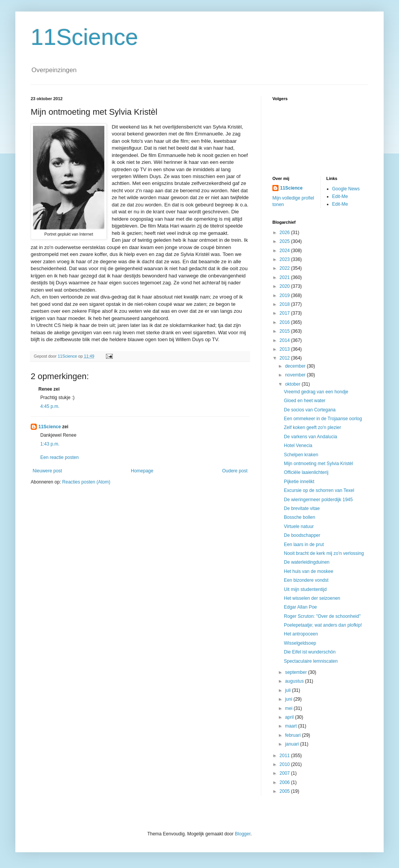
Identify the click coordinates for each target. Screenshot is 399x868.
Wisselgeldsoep (300, 643)
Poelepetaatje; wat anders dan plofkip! (323, 625)
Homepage (142, 471)
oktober (293, 384)
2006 (285, 782)
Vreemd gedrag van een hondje (316, 392)
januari (293, 744)
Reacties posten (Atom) (86, 482)
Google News (346, 189)
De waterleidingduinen (307, 562)
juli (289, 690)
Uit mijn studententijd (305, 589)
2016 (285, 322)
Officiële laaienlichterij (306, 472)
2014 (285, 340)
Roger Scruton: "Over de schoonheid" (322, 616)
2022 (285, 268)
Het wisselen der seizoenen (312, 598)
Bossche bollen (299, 517)
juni (289, 699)
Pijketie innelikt (299, 482)
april (290, 717)
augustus (295, 681)
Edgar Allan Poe (300, 607)
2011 (285, 756)
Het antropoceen (301, 634)
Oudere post (235, 471)
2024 (285, 251)
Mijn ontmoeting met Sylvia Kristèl (318, 464)
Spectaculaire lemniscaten (311, 661)
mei (289, 708)
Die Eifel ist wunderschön (310, 652)
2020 (285, 286)
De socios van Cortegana (310, 410)
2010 (285, 764)
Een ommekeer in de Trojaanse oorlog (323, 419)
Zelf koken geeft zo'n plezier (312, 427)
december (296, 366)
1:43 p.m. (50, 444)
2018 (285, 304)
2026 (285, 233)
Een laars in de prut (304, 545)
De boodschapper (302, 535)
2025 (285, 241)
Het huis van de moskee (309, 571)
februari (293, 735)
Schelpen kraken (301, 455)
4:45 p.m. (50, 406)
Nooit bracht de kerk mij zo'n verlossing (324, 553)
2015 (285, 331)
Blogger (243, 834)
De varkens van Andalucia (311, 437)
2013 (285, 349)
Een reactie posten (59, 457)
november (296, 375)
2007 (285, 773)
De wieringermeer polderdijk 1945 (318, 500)
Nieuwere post (47, 471)
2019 (285, 295)
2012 (285, 358)
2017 (285, 313)
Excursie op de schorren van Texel (319, 490)
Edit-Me (340, 196)
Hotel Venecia (298, 446)
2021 (285, 277)
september (297, 672)
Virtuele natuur (299, 526)
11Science (84, 37)
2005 (285, 791)
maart (292, 726)
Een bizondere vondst (306, 580)
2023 (285, 259)
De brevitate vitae (302, 508)
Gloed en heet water (305, 401)
